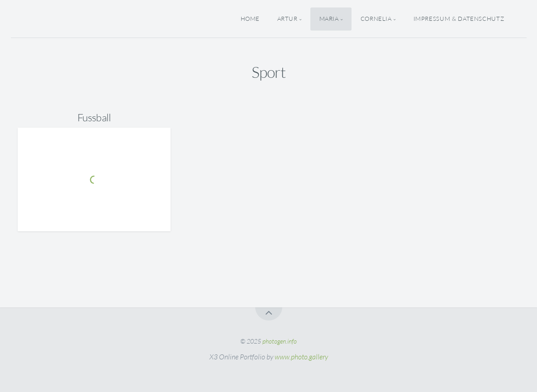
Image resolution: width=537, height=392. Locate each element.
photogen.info (280, 341)
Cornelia (376, 19)
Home (250, 19)
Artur (288, 19)
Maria (329, 19)
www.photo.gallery (301, 357)
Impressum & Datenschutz (459, 19)
